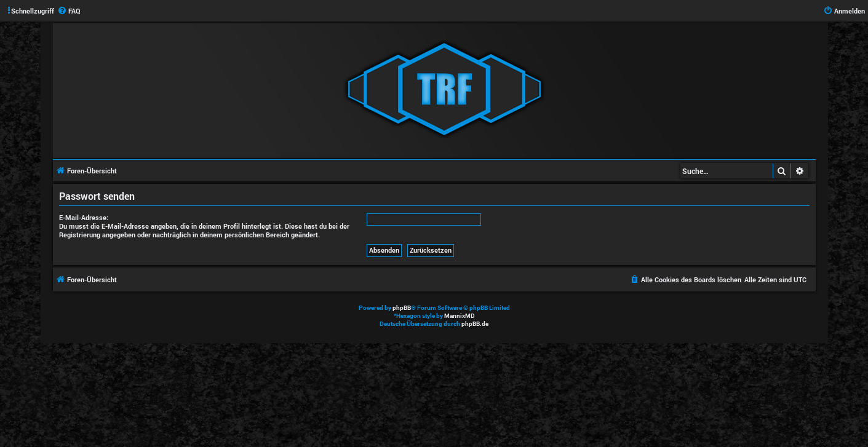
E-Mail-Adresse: (84, 217)
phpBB (402, 308)
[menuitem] (69, 11)
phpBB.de (475, 324)
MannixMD (460, 316)
